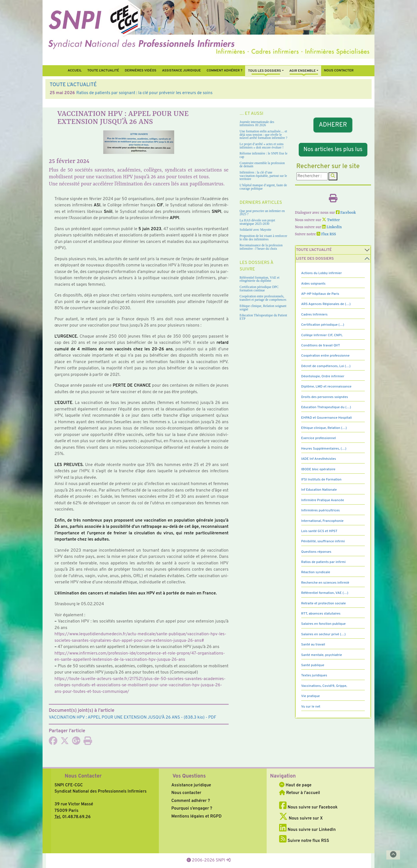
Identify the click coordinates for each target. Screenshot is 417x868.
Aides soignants (313, 284)
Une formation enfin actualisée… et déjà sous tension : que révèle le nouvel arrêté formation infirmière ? (264, 135)
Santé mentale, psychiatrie (322, 655)
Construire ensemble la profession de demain (262, 165)
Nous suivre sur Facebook (308, 807)
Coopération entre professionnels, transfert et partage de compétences (263, 298)
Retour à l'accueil (300, 793)
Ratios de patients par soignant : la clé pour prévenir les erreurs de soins (144, 93)
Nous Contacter (83, 776)
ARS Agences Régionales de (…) (326, 304)
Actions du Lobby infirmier (322, 273)
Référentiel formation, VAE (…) (325, 593)
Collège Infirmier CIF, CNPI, (322, 335)
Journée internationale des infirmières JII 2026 (257, 124)
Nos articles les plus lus (333, 150)
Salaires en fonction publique (324, 624)
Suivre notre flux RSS (304, 841)
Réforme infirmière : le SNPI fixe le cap (264, 155)
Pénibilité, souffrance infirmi (323, 541)
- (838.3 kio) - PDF (132, 718)
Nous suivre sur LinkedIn (307, 830)
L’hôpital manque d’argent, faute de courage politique (263, 187)
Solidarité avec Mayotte (256, 230)
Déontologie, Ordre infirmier (323, 376)
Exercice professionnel (319, 438)
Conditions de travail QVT (321, 346)
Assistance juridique (181, 71)
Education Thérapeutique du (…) (326, 407)
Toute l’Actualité (103, 71)
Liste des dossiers (315, 259)
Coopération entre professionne (326, 356)
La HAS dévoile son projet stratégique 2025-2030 (257, 222)
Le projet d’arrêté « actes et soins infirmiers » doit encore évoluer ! (262, 146)
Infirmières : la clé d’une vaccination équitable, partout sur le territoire (263, 176)
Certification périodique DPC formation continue (259, 289)
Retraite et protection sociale (324, 604)
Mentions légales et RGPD (196, 817)
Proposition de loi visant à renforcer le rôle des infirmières (264, 238)
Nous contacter (339, 71)
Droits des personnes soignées (325, 397)
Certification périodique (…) (323, 325)
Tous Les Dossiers (264, 71)
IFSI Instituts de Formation (321, 480)
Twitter (331, 220)
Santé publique (313, 665)
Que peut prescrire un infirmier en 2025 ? (262, 213)
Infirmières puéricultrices (321, 511)
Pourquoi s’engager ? (192, 809)
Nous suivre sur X (301, 819)
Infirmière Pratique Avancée (323, 500)
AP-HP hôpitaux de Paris (320, 294)
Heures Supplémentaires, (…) (324, 449)
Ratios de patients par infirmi (324, 562)
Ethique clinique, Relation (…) (324, 428)
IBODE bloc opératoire (318, 469)
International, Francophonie (323, 521)
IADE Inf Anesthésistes (319, 459)
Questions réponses (316, 552)
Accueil (74, 71)
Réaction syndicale (316, 572)
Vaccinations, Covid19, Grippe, (324, 686)
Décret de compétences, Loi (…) (326, 366)
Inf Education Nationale (319, 490)
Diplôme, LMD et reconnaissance (327, 387)
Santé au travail (313, 645)
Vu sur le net (311, 707)
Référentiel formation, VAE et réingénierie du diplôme (260, 279)
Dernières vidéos (141, 71)
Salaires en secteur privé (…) (324, 634)
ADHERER (333, 125)
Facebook (346, 213)
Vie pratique (311, 696)
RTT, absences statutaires (321, 614)
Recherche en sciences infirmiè (325, 583)
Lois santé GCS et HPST (319, 531)
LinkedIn (332, 227)
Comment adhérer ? (191, 801)
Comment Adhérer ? (224, 71)
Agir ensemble (303, 71)
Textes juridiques (314, 676)
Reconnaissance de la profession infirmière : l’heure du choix (261, 247)
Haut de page (295, 785)
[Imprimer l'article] (88, 743)
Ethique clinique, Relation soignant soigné (263, 308)
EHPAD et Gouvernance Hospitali (327, 418)
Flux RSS (326, 234)
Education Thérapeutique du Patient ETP (264, 317)
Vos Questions (189, 776)
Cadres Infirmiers (314, 315)
